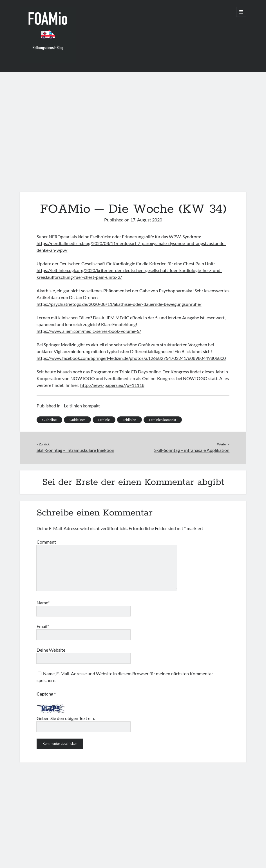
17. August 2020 (146, 220)
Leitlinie (104, 420)
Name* (43, 603)
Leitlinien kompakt (82, 406)
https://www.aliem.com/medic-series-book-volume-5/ (89, 331)
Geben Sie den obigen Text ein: (66, 718)
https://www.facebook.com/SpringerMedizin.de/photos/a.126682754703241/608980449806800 (131, 358)
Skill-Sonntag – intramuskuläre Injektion (75, 450)
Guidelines (77, 420)
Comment (46, 542)
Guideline (49, 420)
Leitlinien (129, 420)
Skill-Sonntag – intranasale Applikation (192, 450)
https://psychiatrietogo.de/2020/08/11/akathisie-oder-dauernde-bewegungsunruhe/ (119, 304)
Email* (43, 626)
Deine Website (51, 650)
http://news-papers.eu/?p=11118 (112, 385)
